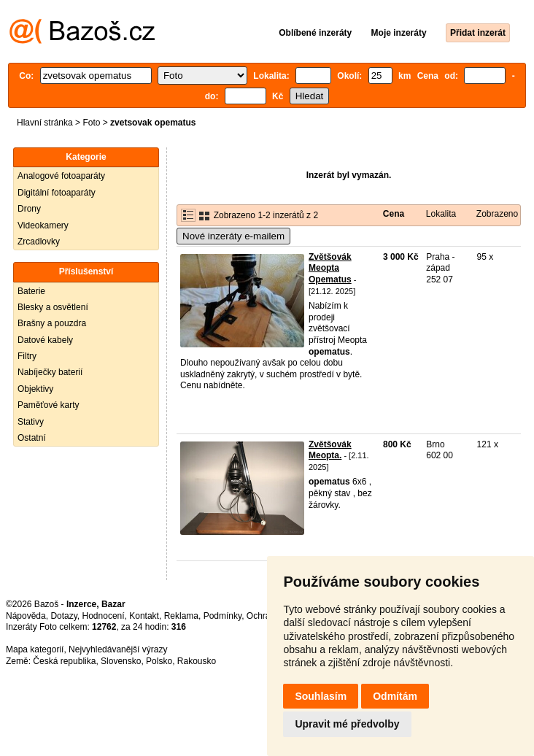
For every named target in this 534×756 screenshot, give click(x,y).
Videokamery (43, 225)
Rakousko (197, 661)
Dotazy (63, 616)
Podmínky (222, 616)
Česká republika (64, 661)
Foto (91, 123)
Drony (29, 209)
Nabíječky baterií (50, 372)
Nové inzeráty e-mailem (233, 236)
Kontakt (144, 616)
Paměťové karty (49, 405)
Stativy (31, 422)
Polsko (159, 661)
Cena (394, 214)
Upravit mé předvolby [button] (347, 724)
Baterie (31, 291)
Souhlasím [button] (321, 696)
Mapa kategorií (35, 649)
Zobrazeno (497, 214)
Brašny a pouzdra (52, 323)
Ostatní (32, 438)
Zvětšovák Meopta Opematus (330, 268)
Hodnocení (104, 616)
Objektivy (35, 389)
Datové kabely (45, 340)
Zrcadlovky (39, 242)
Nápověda (26, 616)
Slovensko (121, 661)
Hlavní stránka (45, 123)
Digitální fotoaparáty (57, 193)
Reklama (181, 616)
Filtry (27, 356)
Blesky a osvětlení (53, 307)
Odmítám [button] (395, 696)
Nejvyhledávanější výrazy (118, 649)
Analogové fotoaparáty (61, 176)
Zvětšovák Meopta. (330, 450)
